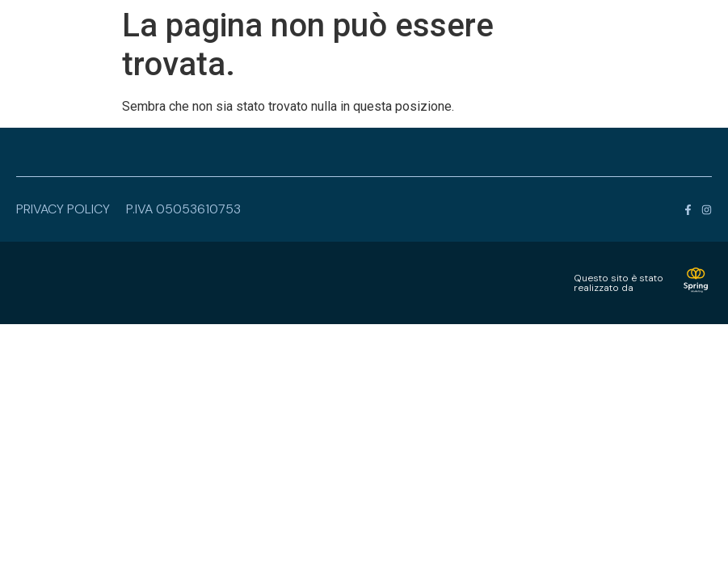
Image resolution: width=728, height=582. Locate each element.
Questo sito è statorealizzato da (619, 283)
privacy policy (63, 209)
